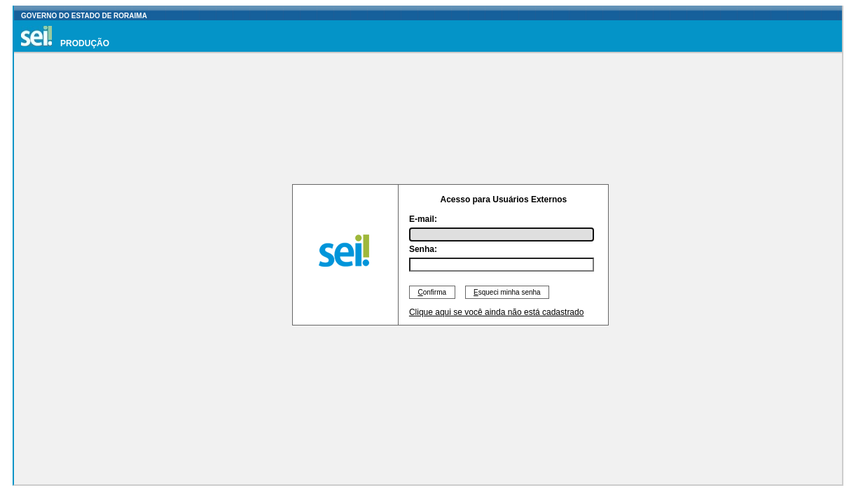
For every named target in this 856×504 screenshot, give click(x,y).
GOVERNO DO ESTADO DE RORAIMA (84, 16)
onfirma (432, 292)
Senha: (423, 249)
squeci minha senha (508, 292)
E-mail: (423, 219)
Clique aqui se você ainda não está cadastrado (497, 312)
